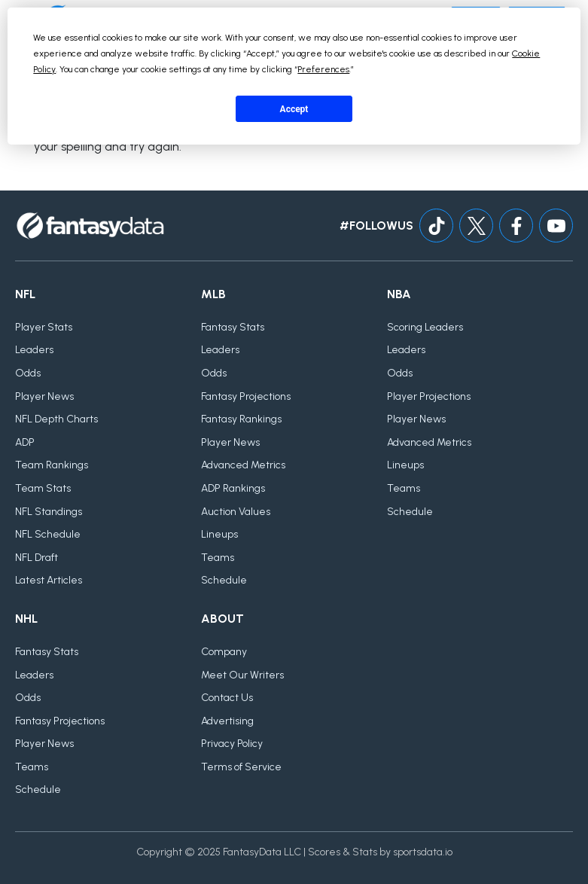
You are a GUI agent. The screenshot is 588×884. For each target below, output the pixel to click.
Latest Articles (49, 580)
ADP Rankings (233, 488)
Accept (294, 109)
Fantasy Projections (246, 396)
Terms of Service (241, 767)
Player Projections (429, 396)
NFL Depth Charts (56, 419)
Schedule (224, 580)
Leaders (34, 350)
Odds (28, 373)
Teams (218, 558)
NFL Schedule (48, 534)
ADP (25, 442)
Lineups (219, 534)
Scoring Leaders (425, 327)
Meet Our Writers (242, 675)
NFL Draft (37, 558)
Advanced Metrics (243, 465)
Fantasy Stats (233, 327)
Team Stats (43, 488)
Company (224, 652)
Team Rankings (52, 465)
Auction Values (236, 512)
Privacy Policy (232, 744)
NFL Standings (49, 512)
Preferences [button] (323, 69)
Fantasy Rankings (241, 419)
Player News (44, 396)
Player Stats (44, 327)
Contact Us (227, 698)
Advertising (227, 721)
